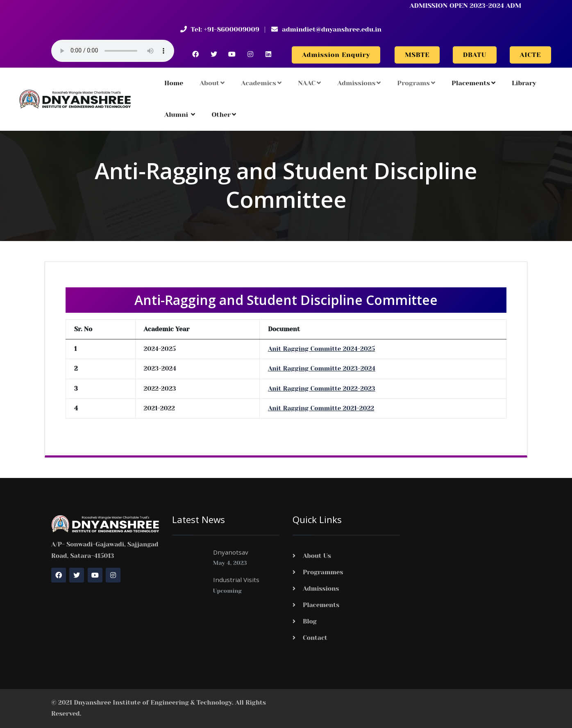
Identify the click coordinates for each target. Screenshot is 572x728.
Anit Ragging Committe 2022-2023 (322, 389)
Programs (416, 83)
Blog (310, 621)
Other (224, 115)
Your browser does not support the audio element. (113, 51)
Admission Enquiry (336, 55)
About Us (317, 556)
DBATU (475, 55)
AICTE (531, 55)
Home (174, 83)
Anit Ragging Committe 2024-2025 (321, 349)
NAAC (309, 83)
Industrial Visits (236, 580)
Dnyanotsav (231, 552)
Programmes (323, 572)
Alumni (180, 115)
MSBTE (417, 55)
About (212, 83)
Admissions (359, 83)
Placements (473, 83)
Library (524, 83)
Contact (315, 638)
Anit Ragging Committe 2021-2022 (321, 408)
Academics (261, 83)
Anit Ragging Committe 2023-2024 (322, 369)
